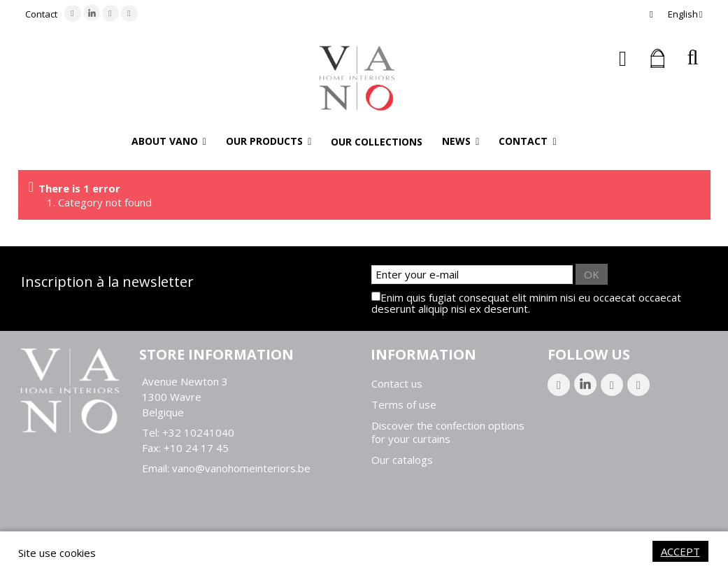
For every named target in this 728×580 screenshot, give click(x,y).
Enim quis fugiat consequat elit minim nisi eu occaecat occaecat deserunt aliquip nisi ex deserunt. (526, 303)
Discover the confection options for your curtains (448, 432)
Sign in (623, 58)
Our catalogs (402, 460)
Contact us (397, 384)
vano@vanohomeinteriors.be (241, 468)
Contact (41, 14)
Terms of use (404, 405)
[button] (169, 141)
